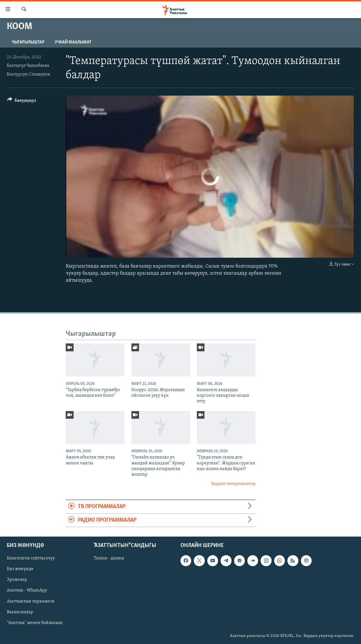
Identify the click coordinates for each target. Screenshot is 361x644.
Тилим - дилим (109, 558)
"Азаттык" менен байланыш (35, 623)
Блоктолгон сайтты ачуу (31, 558)
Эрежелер (17, 580)
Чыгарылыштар (28, 42)
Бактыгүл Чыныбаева (28, 66)
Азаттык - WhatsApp (27, 590)
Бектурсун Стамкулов (28, 74)
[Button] (22, 101)
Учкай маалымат (73, 42)
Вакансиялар (20, 612)
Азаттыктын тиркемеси (31, 601)
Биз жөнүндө (20, 569)
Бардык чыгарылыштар (233, 484)
